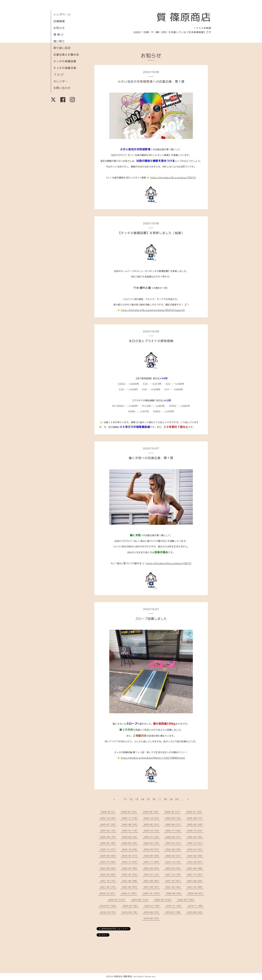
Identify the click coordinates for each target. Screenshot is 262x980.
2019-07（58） (174, 912)
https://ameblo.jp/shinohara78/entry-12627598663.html (153, 758)
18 (165, 799)
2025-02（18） (108, 831)
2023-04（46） (152, 856)
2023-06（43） (108, 856)
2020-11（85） (129, 893)
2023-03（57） (174, 856)
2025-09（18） (174, 818)
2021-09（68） (130, 881)
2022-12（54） (130, 862)
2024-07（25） (152, 837)
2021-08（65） (152, 881)
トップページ (62, 15)
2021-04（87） (130, 887)
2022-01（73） (152, 874)
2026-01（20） (195, 812)
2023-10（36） (130, 849)
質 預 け (59, 35)
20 (177, 799)
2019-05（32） (152, 918)
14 (143, 799)
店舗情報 (59, 21)
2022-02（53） (130, 874)
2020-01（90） (152, 906)
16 (154, 799)
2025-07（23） (108, 824)
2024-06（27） (174, 837)
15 (148, 799)
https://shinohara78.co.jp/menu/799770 (169, 563)
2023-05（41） (130, 856)
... (120, 799)
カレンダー (61, 81)
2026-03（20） (151, 812)
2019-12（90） (174, 906)
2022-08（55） (108, 868)
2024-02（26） (152, 843)
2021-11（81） (195, 874)
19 (171, 799)
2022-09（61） (195, 862)
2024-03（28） (130, 843)
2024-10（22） (195, 831)
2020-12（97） (108, 893)
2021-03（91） (152, 887)
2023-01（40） (108, 862)
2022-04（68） (195, 868)
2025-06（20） (130, 824)
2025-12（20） (108, 818)
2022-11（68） (152, 862)
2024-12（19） (152, 831)
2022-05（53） (174, 868)
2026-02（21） (173, 812)
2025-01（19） (130, 831)
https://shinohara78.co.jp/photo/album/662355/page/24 (153, 310)
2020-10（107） (152, 893)
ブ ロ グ (59, 75)
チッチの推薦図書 (65, 61)
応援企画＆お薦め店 (66, 55)
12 (131, 799)
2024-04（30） (108, 843)
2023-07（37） (195, 849)
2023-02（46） (195, 856)
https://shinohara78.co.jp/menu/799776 (173, 178)
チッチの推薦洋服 (65, 68)
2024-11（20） (174, 831)
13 (137, 799)
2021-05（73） (108, 887)
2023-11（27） (108, 849)
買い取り (59, 41)
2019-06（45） (195, 912)
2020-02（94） (131, 906)
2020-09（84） (174, 893)
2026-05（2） (108, 812)
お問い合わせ (62, 88)
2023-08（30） (174, 849)
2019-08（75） (152, 912)
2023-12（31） (195, 843)
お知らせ (59, 28)
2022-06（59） (152, 868)
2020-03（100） (108, 906)
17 (160, 799)
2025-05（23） (152, 824)
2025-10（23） (152, 818)
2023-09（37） (152, 849)
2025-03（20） (195, 824)
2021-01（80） (195, 887)
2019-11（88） (196, 906)
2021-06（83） (195, 881)
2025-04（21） (174, 824)
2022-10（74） (174, 862)
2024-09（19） (108, 837)
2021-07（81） (174, 881)
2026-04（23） (129, 812)
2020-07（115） (117, 900)
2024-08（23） (130, 837)
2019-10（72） (108, 912)
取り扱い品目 (62, 48)
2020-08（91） (196, 893)
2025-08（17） (195, 818)
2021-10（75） (108, 881)
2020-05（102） (163, 900)
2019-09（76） (130, 912)
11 (125, 799)
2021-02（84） (174, 887)
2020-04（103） (186, 900)
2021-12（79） (174, 874)
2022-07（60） (130, 868)
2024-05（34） (195, 837)
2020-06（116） (140, 900)
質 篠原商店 (184, 17)
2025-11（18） (130, 818)
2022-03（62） (108, 874)
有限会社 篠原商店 (123, 976)
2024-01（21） (174, 843)
